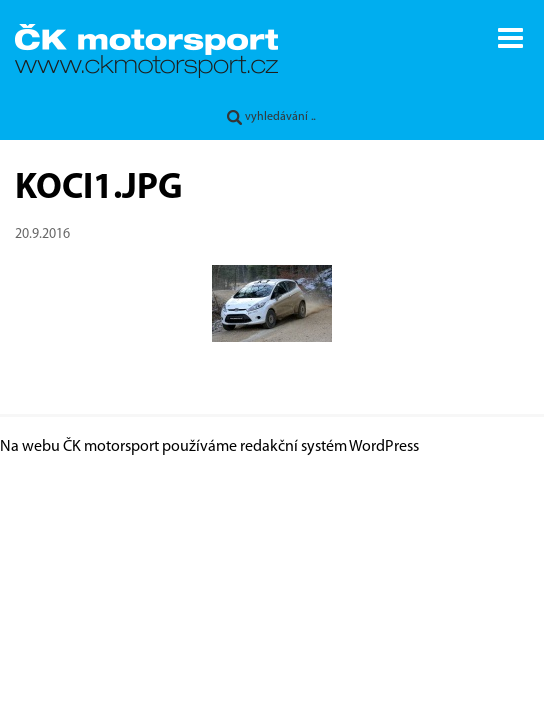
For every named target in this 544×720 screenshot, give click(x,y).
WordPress (384, 447)
